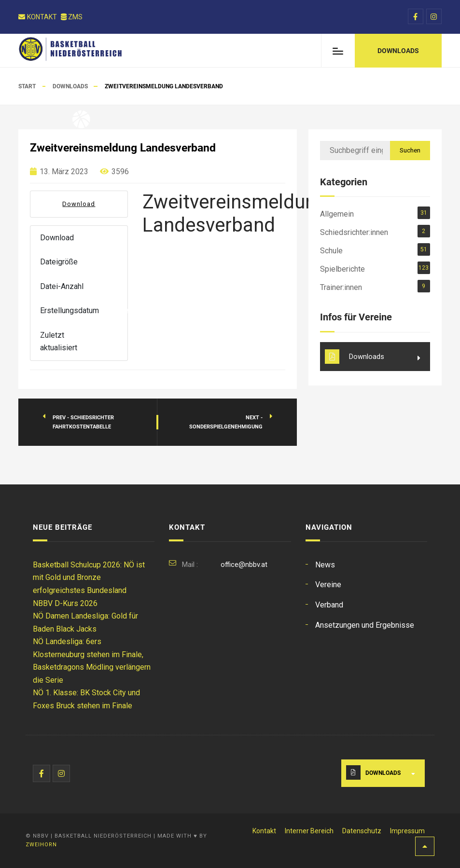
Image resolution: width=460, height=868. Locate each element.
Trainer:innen (341, 287)
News (325, 565)
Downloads (70, 86)
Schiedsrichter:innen (354, 232)
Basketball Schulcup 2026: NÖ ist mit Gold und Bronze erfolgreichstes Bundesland (89, 578)
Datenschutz (362, 831)
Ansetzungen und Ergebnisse (365, 625)
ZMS (72, 17)
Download (79, 204)
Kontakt (38, 17)
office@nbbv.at (244, 565)
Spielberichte (342, 269)
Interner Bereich (309, 831)
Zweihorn (41, 845)
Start (27, 86)
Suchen (410, 150)
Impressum (407, 831)
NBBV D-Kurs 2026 (65, 603)
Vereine (328, 585)
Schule (331, 251)
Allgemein (337, 214)
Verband (329, 605)
